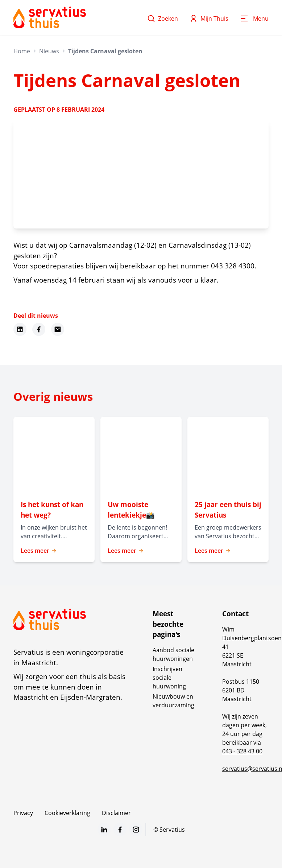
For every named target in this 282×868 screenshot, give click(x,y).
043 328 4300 (233, 266)
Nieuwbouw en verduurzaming (173, 701)
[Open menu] (254, 18)
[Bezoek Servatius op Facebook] (120, 830)
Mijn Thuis (209, 18)
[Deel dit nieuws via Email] (58, 329)
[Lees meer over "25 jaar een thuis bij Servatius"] (228, 510)
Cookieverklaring (67, 813)
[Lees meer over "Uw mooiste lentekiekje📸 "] (141, 510)
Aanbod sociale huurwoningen (173, 654)
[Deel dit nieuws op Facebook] (39, 329)
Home (22, 51)
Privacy (23, 813)
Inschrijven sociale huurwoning (169, 678)
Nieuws (49, 51)
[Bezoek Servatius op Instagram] (136, 830)
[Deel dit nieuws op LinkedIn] (20, 329)
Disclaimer (116, 813)
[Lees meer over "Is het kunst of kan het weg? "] (54, 510)
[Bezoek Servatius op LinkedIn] (104, 830)
